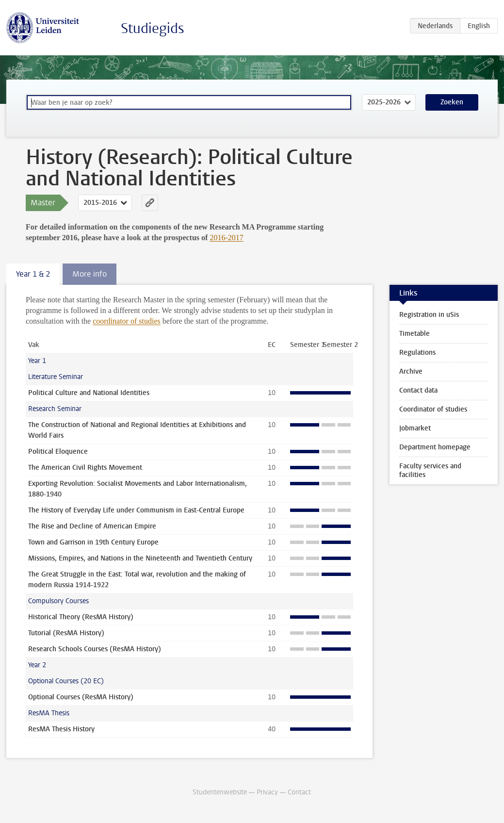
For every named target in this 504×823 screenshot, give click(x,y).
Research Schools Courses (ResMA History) (95, 649)
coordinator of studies (127, 321)
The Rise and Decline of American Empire (92, 526)
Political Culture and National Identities (89, 393)
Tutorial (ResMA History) (66, 633)
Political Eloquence (58, 452)
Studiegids (153, 28)
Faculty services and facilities (430, 470)
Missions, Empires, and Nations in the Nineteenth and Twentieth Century (140, 558)
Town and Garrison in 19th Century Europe (93, 542)
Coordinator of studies (433, 409)
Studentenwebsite (220, 792)
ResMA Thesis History (61, 729)
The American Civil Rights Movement (85, 468)
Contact (299, 792)
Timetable (415, 334)
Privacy (267, 792)
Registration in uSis (429, 315)
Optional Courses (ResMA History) (81, 697)
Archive (411, 371)
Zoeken (452, 102)
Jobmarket (415, 428)
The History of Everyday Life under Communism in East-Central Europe (136, 510)
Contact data (418, 390)
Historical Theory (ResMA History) (81, 617)
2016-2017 (226, 238)
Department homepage (435, 447)
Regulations (417, 353)
